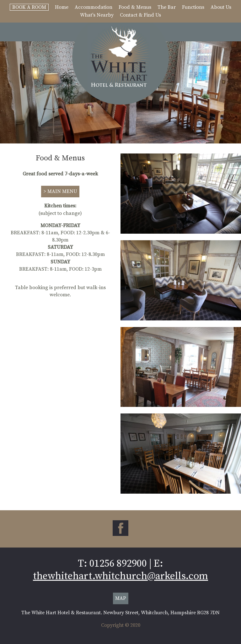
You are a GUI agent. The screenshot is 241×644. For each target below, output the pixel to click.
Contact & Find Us (140, 15)
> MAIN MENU (60, 191)
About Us (221, 7)
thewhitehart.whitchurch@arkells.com (120, 576)
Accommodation (94, 7)
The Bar (167, 7)
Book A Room (29, 7)
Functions (193, 7)
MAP (121, 598)
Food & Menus (135, 7)
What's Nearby (97, 15)
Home (62, 7)
